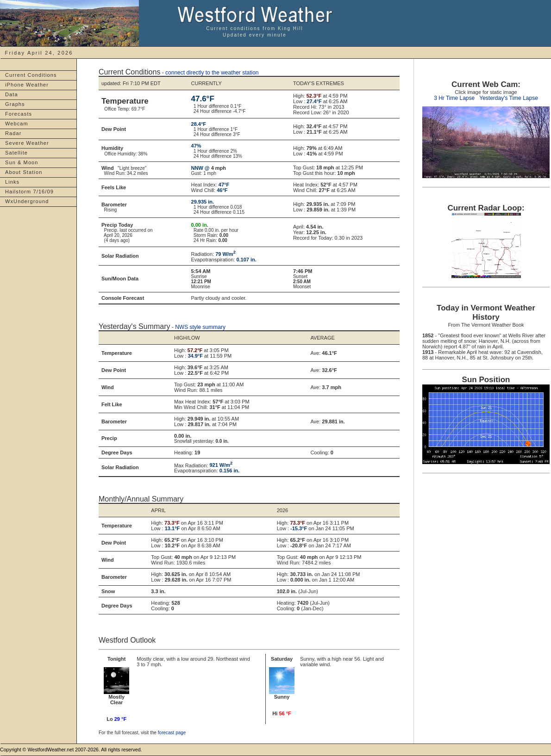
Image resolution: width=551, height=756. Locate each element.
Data (12, 94)
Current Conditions (31, 75)
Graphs (15, 104)
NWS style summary (200, 327)
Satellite (16, 153)
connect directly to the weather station (212, 73)
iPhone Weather (27, 85)
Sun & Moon (22, 162)
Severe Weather (27, 143)
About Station (24, 172)
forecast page (172, 733)
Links (12, 182)
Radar (13, 133)
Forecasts (19, 114)
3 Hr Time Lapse (454, 98)
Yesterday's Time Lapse (509, 98)
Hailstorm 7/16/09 (29, 192)
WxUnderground (27, 201)
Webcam (17, 124)
